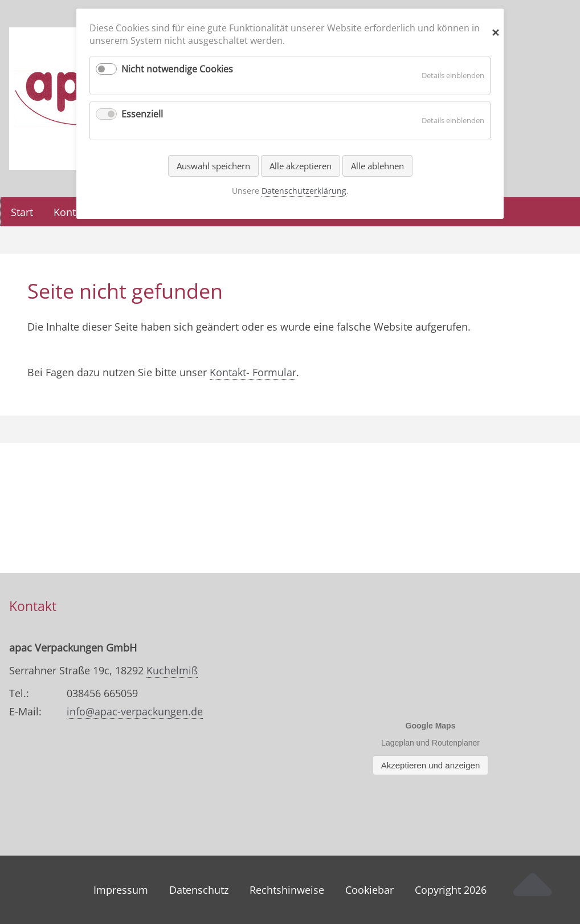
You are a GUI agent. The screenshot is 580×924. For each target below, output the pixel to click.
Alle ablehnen (377, 166)
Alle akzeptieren (301, 166)
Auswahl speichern (213, 166)
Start (22, 212)
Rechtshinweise (287, 890)
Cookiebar (369, 890)
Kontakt (72, 212)
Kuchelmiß (172, 670)
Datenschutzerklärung (304, 191)
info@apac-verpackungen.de (135, 711)
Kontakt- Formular (253, 372)
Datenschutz (199, 890)
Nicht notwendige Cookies (177, 69)
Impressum (121, 890)
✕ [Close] (495, 30)
